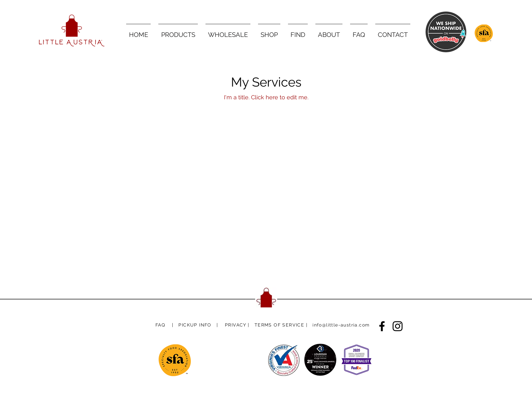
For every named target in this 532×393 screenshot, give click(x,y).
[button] (195, 325)
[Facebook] (382, 326)
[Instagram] (398, 326)
